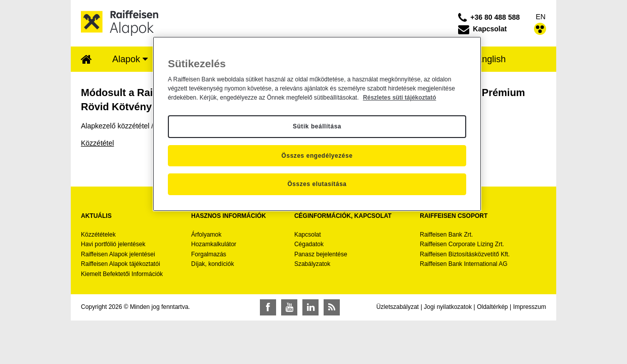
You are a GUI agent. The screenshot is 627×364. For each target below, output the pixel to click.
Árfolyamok (206, 235)
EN (541, 17)
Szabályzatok (312, 264)
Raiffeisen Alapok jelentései (118, 254)
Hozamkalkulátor (214, 244)
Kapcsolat (308, 235)
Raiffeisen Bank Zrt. (446, 235)
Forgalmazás (209, 254)
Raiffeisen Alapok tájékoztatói (121, 264)
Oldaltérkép (492, 307)
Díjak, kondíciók (213, 264)
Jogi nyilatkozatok (448, 307)
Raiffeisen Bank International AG (463, 264)
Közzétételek (98, 235)
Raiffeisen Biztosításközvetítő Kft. (465, 254)
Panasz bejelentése (321, 254)
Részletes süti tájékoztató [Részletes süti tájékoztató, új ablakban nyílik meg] (400, 98)
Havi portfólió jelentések (113, 244)
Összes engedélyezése (317, 156)
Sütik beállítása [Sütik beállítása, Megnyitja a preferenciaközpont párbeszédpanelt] (317, 126)
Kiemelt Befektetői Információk (122, 274)
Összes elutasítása (317, 184)
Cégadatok (309, 244)
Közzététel (97, 143)
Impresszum (530, 307)
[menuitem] (86, 60)
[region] (317, 124)
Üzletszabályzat (397, 307)
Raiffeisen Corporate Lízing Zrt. (462, 244)
